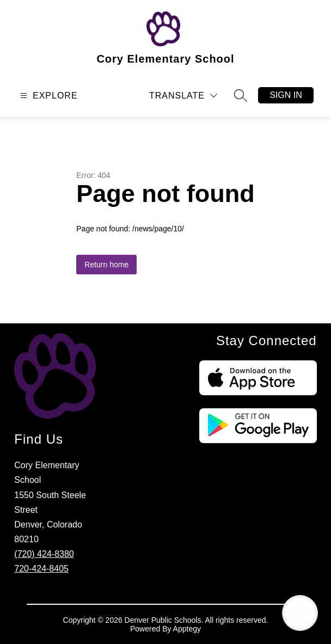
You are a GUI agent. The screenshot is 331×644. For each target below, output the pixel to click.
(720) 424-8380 (44, 554)
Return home (106, 265)
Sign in (286, 95)
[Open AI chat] (300, 613)
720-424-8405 (41, 569)
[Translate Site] (183, 96)
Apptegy (187, 629)
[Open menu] (48, 96)
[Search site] (241, 95)
